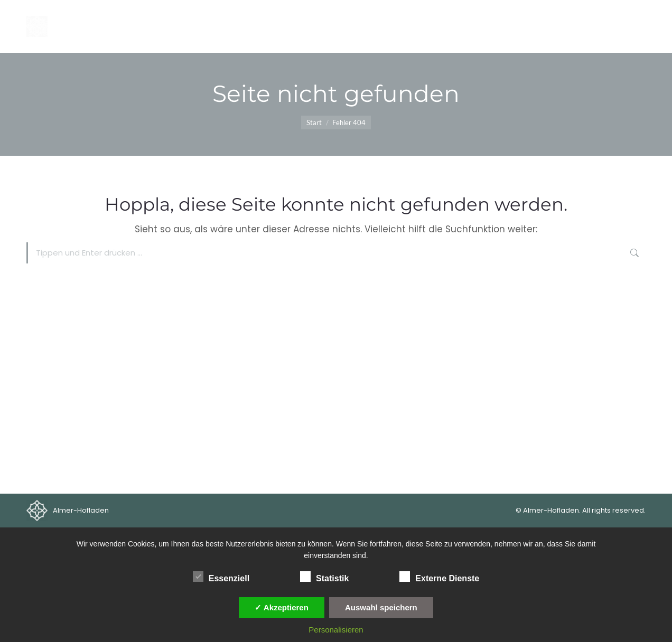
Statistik (324, 577)
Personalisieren (336, 630)
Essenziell (221, 577)
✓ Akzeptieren (282, 607)
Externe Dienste (439, 577)
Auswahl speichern (381, 607)
